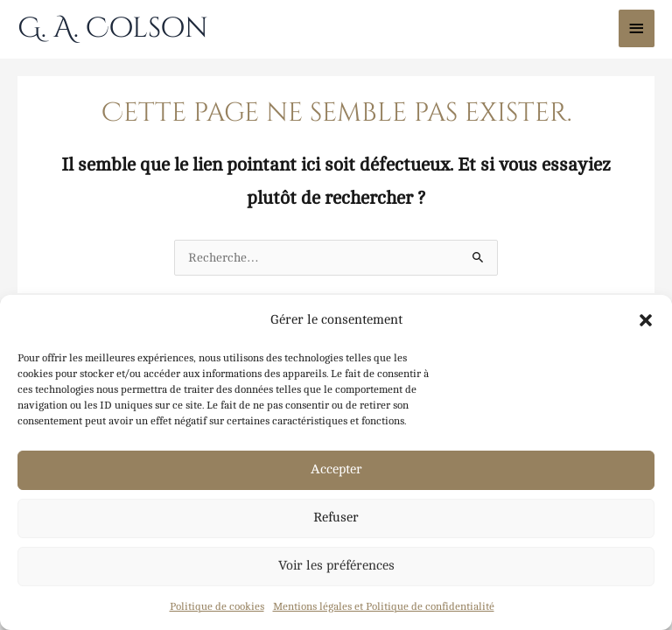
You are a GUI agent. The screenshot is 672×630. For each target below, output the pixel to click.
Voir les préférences (336, 566)
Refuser (336, 518)
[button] (646, 320)
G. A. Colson (113, 28)
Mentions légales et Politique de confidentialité (384, 606)
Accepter (336, 469)
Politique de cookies (217, 606)
